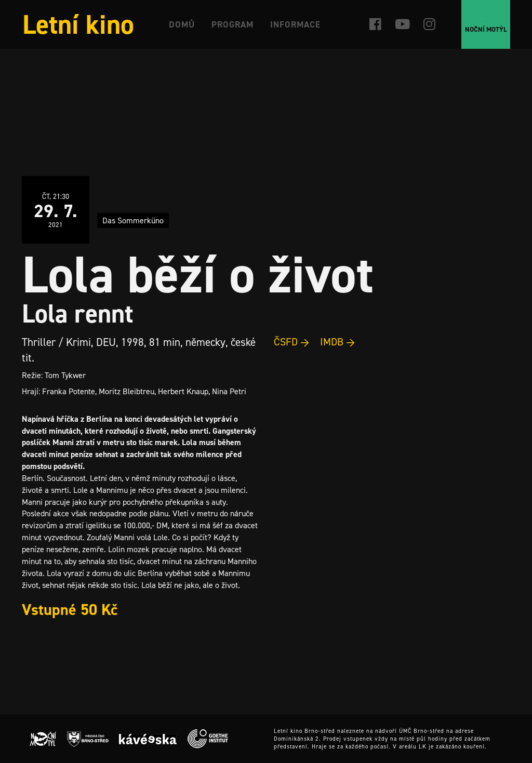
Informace (295, 24)
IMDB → (338, 342)
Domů (182, 24)
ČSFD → (292, 342)
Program (232, 24)
